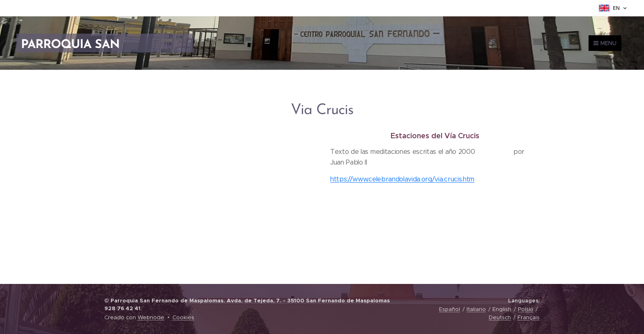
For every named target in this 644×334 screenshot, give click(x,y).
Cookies (183, 317)
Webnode (151, 317)
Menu (605, 43)
